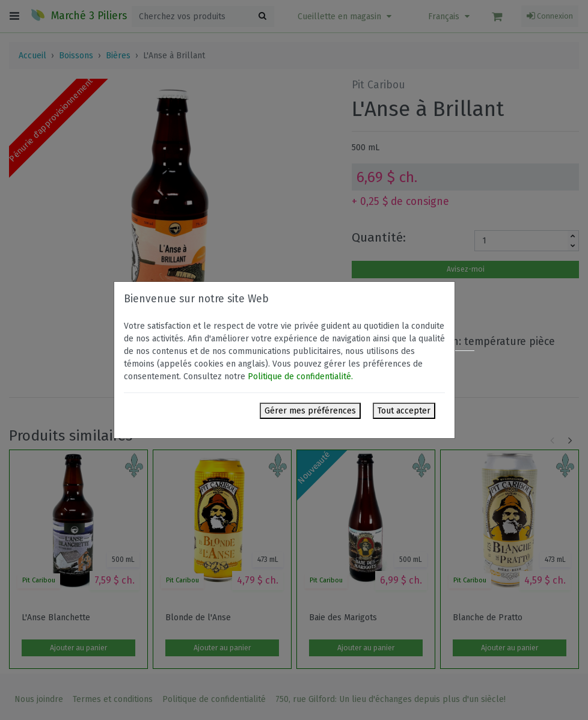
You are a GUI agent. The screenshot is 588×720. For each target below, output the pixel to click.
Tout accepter (404, 411)
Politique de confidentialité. (300, 377)
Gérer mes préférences (310, 411)
